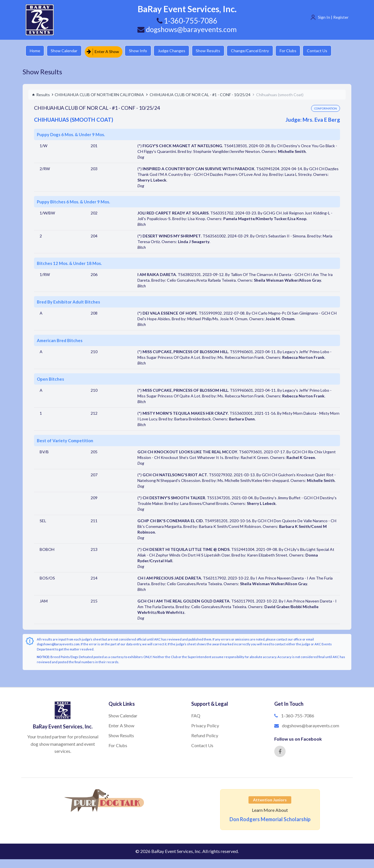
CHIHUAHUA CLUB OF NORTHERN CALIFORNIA (99, 93)
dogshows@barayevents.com (187, 29)
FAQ (196, 714)
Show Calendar (67, 51)
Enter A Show (106, 51)
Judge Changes (177, 51)
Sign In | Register (333, 17)
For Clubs (299, 51)
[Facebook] (280, 750)
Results (41, 93)
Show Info (142, 51)
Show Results (216, 51)
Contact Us (330, 51)
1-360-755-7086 (298, 714)
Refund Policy (205, 734)
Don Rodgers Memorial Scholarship (270, 818)
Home (36, 51)
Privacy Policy (205, 724)
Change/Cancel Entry (259, 51)
